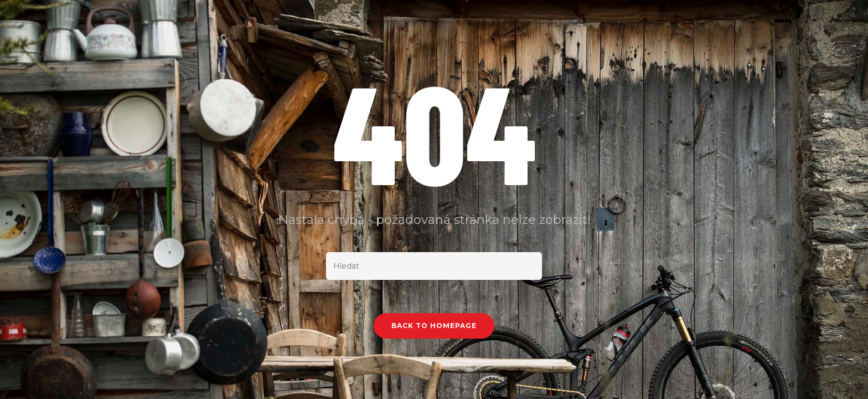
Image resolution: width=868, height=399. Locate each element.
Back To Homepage (434, 326)
